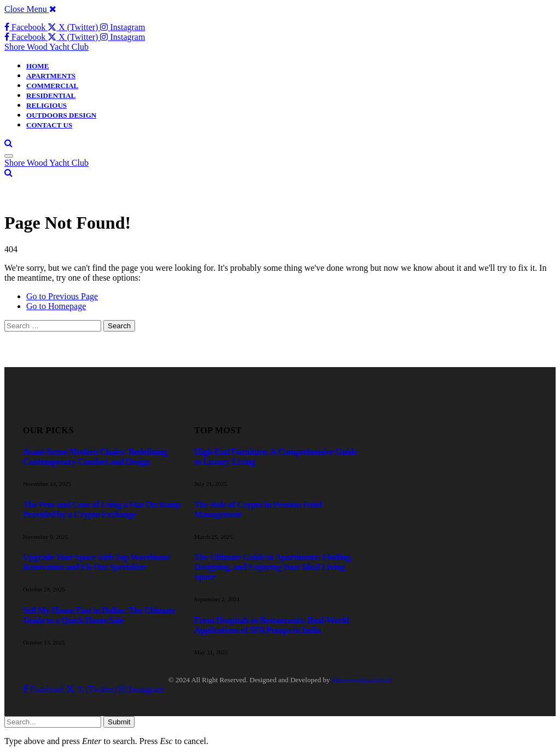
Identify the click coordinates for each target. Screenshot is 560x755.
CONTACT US (49, 125)
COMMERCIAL (52, 86)
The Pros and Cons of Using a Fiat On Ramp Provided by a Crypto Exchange (102, 510)
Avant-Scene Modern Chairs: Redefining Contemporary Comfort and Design (95, 457)
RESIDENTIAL (51, 95)
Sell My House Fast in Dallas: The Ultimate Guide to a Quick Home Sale (99, 615)
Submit (119, 722)
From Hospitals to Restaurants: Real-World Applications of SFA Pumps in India (272, 625)
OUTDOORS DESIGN (61, 115)
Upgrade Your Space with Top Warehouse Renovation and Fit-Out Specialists (97, 562)
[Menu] (9, 156)
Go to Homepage (56, 306)
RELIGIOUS (46, 105)
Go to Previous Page (62, 296)
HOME (37, 66)
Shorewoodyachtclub (361, 680)
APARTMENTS (51, 76)
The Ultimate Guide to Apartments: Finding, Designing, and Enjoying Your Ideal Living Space (273, 567)
